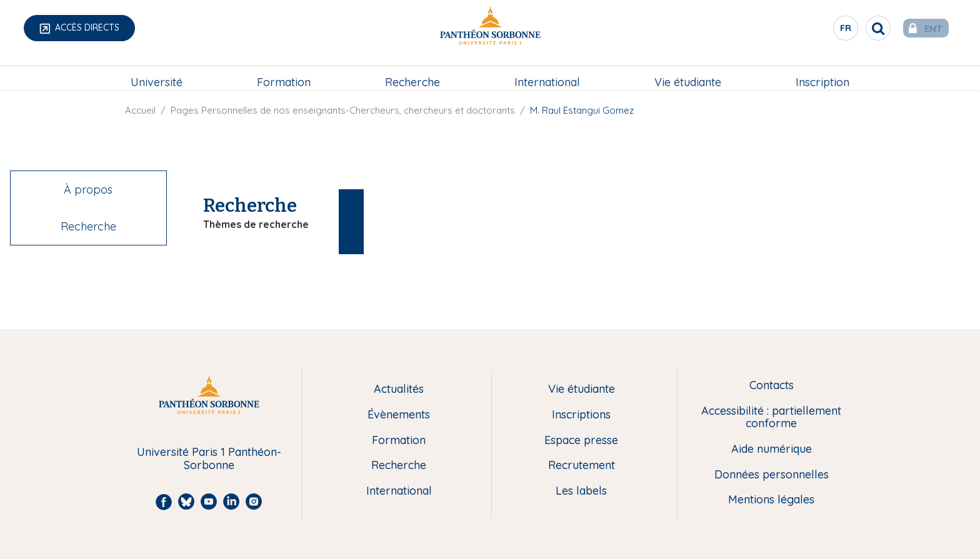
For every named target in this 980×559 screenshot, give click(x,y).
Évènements (399, 415)
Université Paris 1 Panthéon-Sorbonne (209, 459)
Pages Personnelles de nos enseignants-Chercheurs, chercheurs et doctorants (343, 110)
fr (827, 31)
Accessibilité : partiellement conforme (771, 418)
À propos (88, 190)
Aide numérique (772, 449)
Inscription (822, 73)
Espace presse (581, 441)
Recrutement (582, 466)
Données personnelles (772, 475)
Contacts (772, 386)
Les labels (581, 491)
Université (157, 73)
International (547, 73)
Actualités (399, 389)
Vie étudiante (688, 73)
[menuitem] (157, 73)
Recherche (412, 73)
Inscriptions (581, 415)
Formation (284, 73)
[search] (859, 28)
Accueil (140, 110)
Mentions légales (771, 500)
